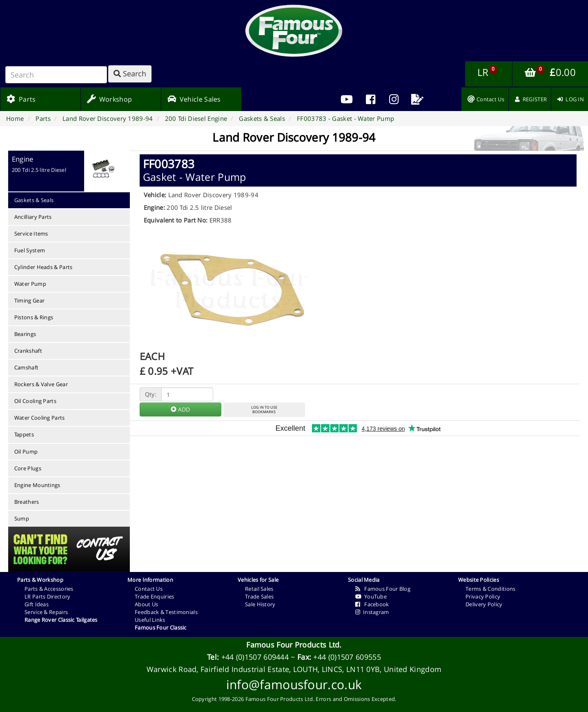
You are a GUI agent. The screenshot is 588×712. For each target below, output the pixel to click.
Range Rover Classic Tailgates (61, 620)
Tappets (24, 434)
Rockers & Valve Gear (41, 384)
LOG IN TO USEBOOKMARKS (264, 409)
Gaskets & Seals (34, 200)
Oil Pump (26, 452)
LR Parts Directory (47, 596)
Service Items (31, 234)
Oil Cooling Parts (35, 401)
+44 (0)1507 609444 (255, 657)
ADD (180, 409)
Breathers (27, 502)
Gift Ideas (37, 604)
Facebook (372, 604)
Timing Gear (29, 300)
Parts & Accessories (49, 589)
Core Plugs (28, 468)
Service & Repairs (46, 612)
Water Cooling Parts (40, 418)
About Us (146, 604)
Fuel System (30, 250)
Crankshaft (28, 351)
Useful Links (150, 620)
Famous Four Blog (383, 589)
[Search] (56, 75)
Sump (22, 518)
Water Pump (30, 284)
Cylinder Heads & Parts (43, 267)
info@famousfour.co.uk (294, 684)
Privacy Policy (483, 596)
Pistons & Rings (34, 317)
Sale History (260, 604)
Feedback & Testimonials (166, 612)
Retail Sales (259, 589)
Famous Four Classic (161, 627)
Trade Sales (259, 596)
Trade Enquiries (155, 596)
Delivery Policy (484, 604)
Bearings (25, 334)
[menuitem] (370, 99)
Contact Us (149, 589)
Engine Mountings (37, 485)
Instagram (372, 612)
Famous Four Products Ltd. (294, 645)
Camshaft (26, 367)
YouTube (371, 596)
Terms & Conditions (490, 589)
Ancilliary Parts (33, 217)
